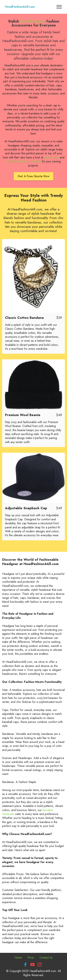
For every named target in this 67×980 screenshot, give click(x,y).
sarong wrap (51, 157)
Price (31, 958)
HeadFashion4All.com (20, 7)
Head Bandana (32, 21)
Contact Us (46, 958)
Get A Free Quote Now (33, 176)
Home (18, 958)
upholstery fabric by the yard (24, 161)
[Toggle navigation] (59, 7)
